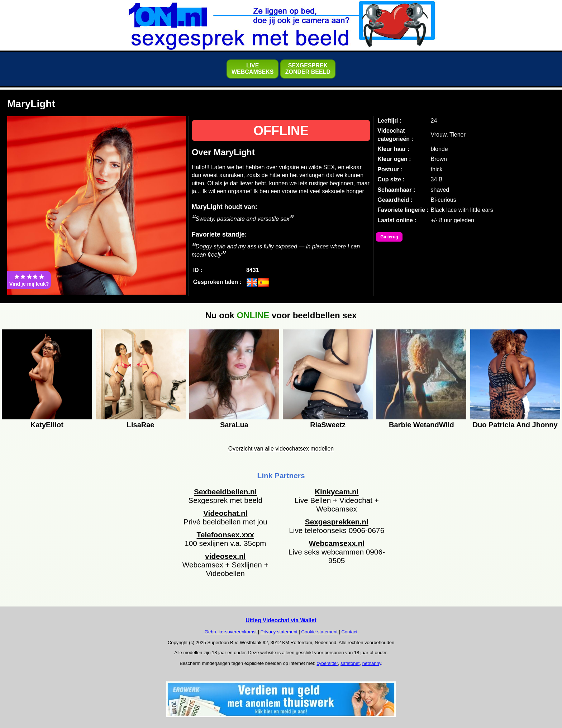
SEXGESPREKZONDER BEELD (308, 69)
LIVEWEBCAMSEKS (253, 69)
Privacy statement (279, 632)
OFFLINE (281, 131)
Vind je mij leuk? (29, 280)
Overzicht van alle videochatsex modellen (281, 449)
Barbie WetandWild (421, 425)
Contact (349, 632)
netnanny (372, 663)
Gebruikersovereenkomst (231, 632)
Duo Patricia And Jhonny (515, 425)
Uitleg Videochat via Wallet (281, 620)
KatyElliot (47, 425)
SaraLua (234, 425)
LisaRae (141, 425)
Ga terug (389, 237)
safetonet (350, 663)
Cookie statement (320, 632)
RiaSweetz (328, 425)
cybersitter (327, 663)
